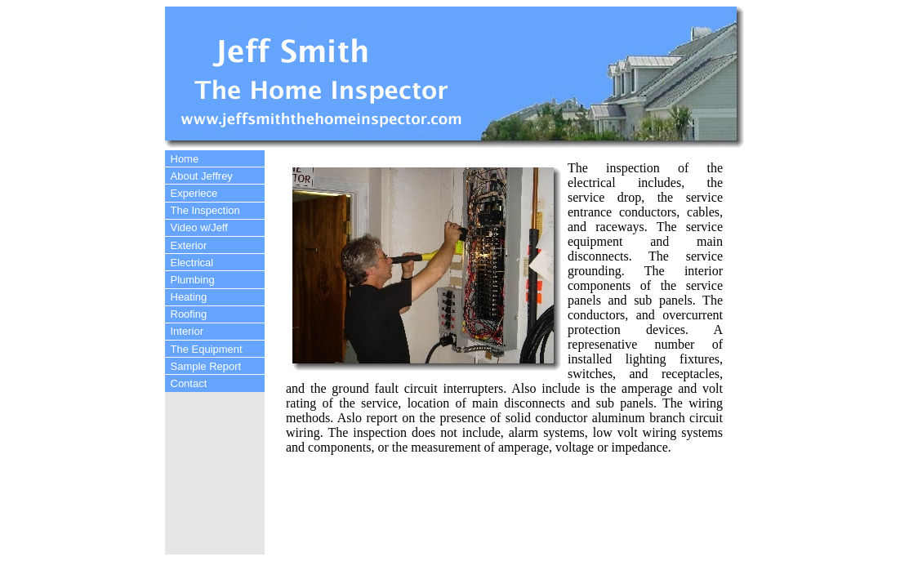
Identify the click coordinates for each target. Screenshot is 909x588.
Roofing (189, 314)
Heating (189, 297)
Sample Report (206, 366)
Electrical (192, 263)
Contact (189, 383)
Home (185, 159)
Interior (187, 331)
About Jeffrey (202, 176)
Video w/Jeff (199, 227)
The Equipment (207, 349)
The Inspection (205, 210)
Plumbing (193, 280)
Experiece (194, 193)
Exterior (189, 245)
